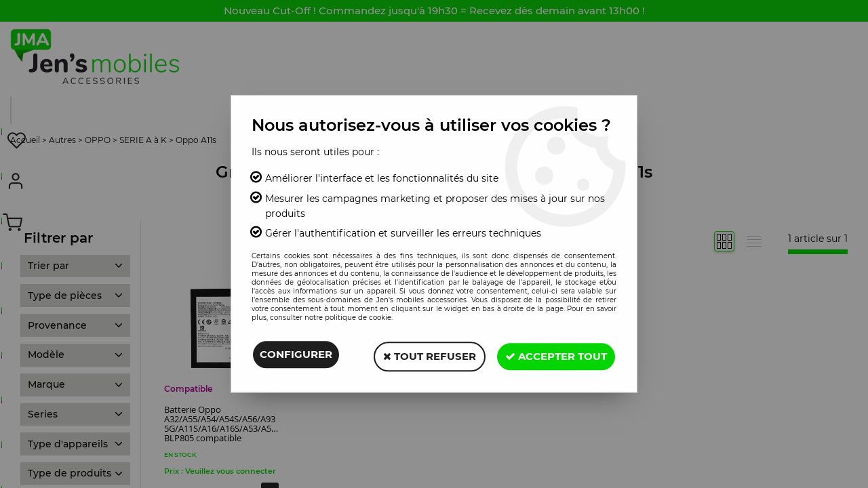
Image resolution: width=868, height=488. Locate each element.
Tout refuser (423, 355)
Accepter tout (554, 355)
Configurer (296, 355)
